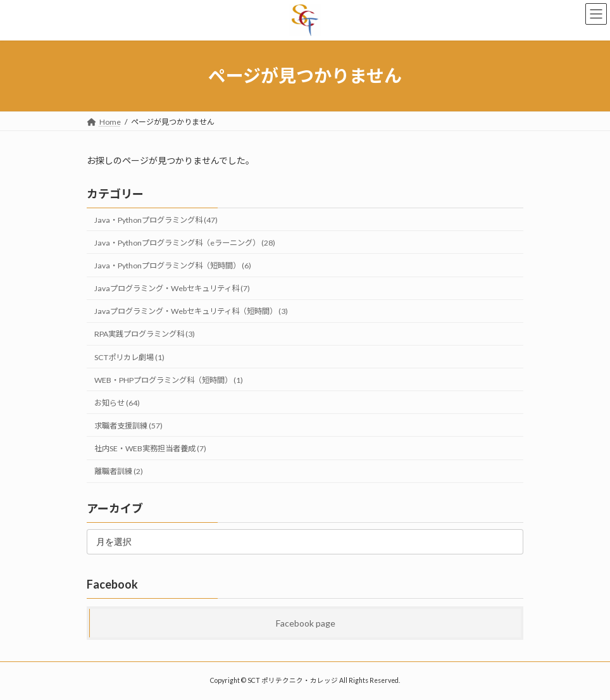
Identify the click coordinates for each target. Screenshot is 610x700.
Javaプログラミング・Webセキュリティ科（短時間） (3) (191, 311)
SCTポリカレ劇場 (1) (129, 357)
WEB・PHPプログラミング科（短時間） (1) (169, 379)
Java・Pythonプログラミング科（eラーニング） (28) (185, 243)
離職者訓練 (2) (119, 471)
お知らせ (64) (117, 403)
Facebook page (306, 622)
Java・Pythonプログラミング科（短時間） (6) (173, 266)
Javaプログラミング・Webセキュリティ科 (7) (172, 288)
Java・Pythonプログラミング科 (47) (156, 220)
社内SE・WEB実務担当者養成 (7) (150, 448)
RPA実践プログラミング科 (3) (145, 334)
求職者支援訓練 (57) (128, 426)
